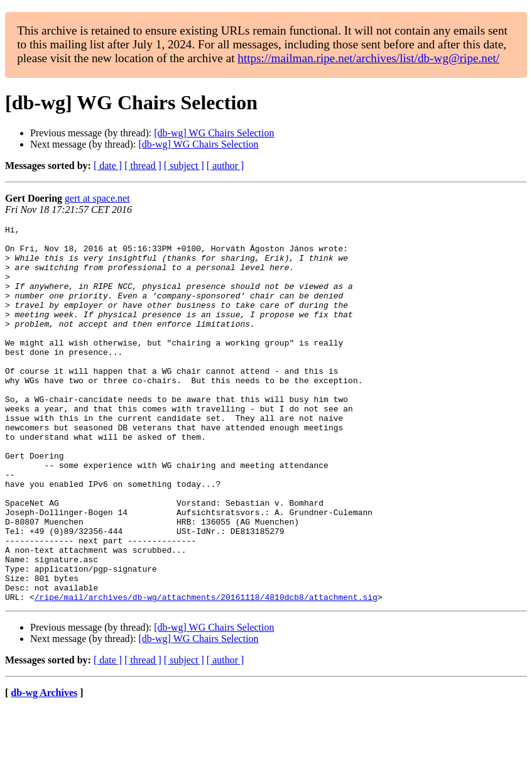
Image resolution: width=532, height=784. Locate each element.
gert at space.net (97, 198)
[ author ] (225, 166)
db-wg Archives (44, 768)
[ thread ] (143, 166)
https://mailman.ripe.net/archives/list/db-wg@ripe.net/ (368, 58)
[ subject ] (184, 166)
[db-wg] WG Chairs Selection (214, 133)
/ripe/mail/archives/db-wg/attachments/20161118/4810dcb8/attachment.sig (206, 672)
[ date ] (108, 166)
